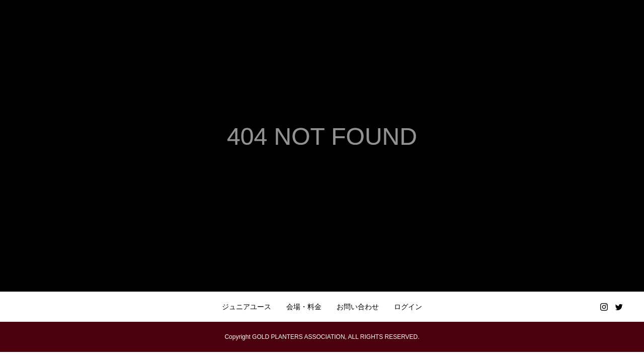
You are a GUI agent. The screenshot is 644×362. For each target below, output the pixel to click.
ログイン (408, 307)
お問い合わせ (358, 307)
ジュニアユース (247, 307)
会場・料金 (304, 307)
